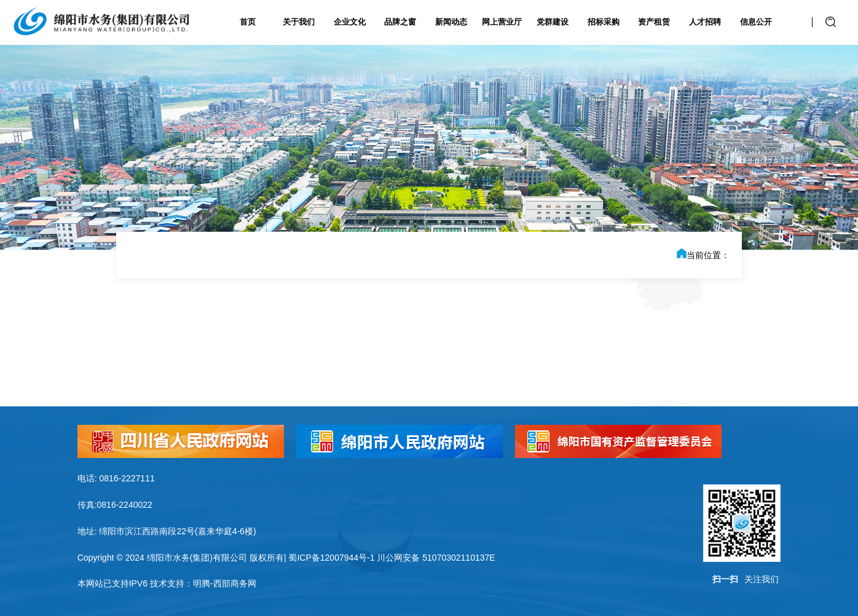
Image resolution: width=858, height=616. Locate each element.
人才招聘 (705, 22)
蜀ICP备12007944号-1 (331, 558)
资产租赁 (654, 22)
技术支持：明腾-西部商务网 (203, 583)
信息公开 (756, 22)
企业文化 (350, 22)
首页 (248, 22)
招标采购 (604, 22)
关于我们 (299, 22)
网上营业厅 (502, 22)
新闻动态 (451, 22)
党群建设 (553, 22)
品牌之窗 (400, 22)
